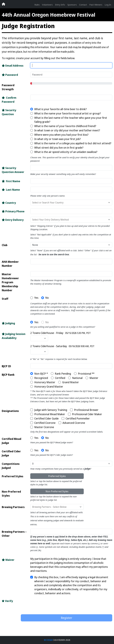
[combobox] (72, 203)
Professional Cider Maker (87, 414)
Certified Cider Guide (46, 418)
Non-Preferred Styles (57, 491)
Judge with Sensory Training (51, 410)
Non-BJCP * (41, 374)
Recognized (41, 378)
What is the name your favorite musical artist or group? (68, 113)
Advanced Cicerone (74, 423)
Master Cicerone (44, 427)
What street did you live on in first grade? (59, 148)
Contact (83, 5)
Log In (108, 5)
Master (94, 378)
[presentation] (43, 604)
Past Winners (96, 5)
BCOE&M (48, 640)
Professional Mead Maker (50, 414)
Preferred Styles (57, 476)
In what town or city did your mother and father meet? (67, 130)
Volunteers (47, 5)
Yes (36, 298)
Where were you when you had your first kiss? (61, 135)
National (77, 378)
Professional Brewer (86, 410)
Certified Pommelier (78, 418)
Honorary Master (45, 382)
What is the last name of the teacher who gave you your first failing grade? (71, 120)
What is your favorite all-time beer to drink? (60, 109)
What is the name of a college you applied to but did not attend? (73, 143)
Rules (37, 5)
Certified (60, 378)
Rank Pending (63, 374)
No (47, 298)
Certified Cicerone (45, 423)
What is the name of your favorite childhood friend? (65, 126)
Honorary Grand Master (49, 386)
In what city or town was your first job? (58, 139)
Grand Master (71, 382)
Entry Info (60, 5)
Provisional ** (86, 374)
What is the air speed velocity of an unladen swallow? (66, 152)
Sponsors (72, 5)
